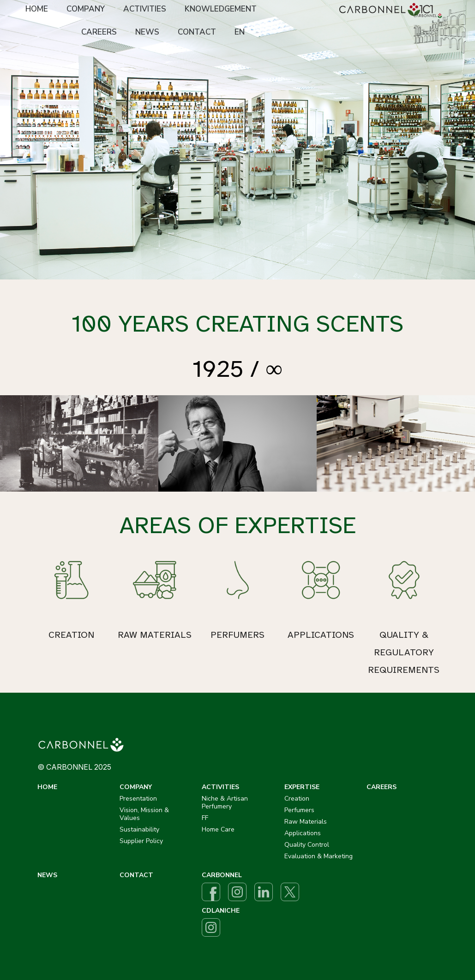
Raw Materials (306, 822)
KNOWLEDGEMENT (221, 9)
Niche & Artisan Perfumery (225, 802)
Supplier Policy (141, 841)
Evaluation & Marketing (319, 856)
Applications (303, 833)
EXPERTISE (302, 787)
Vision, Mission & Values (144, 814)
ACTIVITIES (145, 9)
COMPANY (86, 9)
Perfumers (299, 810)
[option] (237, 140)
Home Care (218, 829)
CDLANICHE (221, 911)
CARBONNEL (222, 875)
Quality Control (307, 845)
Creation (297, 799)
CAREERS (99, 32)
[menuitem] (37, 10)
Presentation (138, 799)
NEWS (147, 32)
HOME (37, 9)
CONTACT (197, 32)
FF (205, 818)
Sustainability (139, 829)
